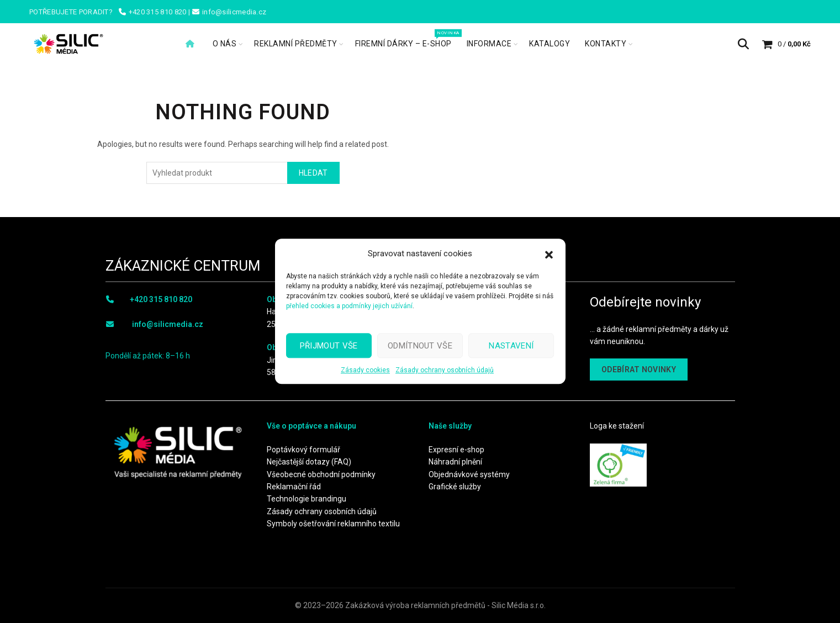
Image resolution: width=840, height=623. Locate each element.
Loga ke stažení (617, 426)
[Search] (743, 44)
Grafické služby (455, 487)
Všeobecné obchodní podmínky (321, 474)
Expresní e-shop (456, 450)
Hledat (313, 173)
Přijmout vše (329, 346)
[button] (549, 254)
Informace (489, 44)
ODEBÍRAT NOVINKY (639, 369)
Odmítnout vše (420, 346)
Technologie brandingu (307, 499)
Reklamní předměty (296, 44)
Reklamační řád (294, 487)
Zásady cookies (365, 370)
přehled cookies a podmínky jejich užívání (349, 306)
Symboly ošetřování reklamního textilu (333, 524)
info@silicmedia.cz (168, 324)
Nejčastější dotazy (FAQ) (309, 462)
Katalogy (550, 44)
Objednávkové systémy (469, 474)
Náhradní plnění (455, 462)
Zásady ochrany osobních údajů (445, 370)
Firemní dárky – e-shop (407, 38)
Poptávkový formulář (303, 450)
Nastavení (511, 346)
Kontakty (606, 44)
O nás (225, 44)
